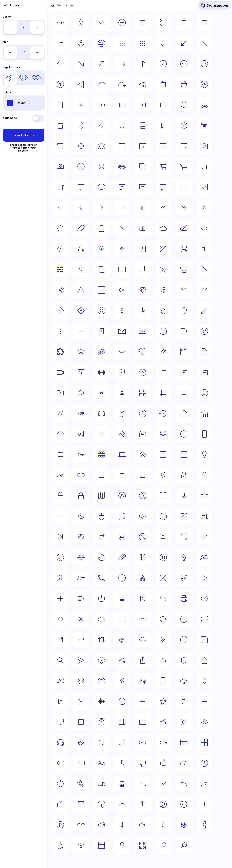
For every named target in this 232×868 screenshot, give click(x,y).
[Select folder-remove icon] (204, 372)
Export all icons (24, 135)
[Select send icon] (81, 660)
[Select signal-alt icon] (102, 681)
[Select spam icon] (122, 701)
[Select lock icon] (81, 496)
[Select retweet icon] (102, 640)
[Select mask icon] (143, 496)
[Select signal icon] (122, 681)
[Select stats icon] (204, 701)
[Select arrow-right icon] (122, 64)
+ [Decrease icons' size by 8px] (37, 52)
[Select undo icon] (122, 804)
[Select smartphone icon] (163, 681)
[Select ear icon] (184, 311)
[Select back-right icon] (122, 84)
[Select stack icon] (143, 701)
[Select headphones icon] (102, 413)
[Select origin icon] (81, 557)
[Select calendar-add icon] (163, 146)
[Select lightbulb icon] (204, 455)
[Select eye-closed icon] (122, 352)
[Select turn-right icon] (204, 784)
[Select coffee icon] (81, 249)
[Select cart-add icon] (184, 167)
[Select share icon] (163, 660)
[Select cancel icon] (81, 167)
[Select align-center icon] (184, 23)
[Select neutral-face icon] (163, 516)
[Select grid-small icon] (122, 393)
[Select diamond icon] (143, 290)
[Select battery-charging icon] (81, 105)
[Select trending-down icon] (143, 784)
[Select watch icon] (204, 825)
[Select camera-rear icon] (204, 146)
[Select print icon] (184, 599)
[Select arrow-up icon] (143, 64)
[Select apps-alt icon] (143, 43)
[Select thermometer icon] (122, 763)
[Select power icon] (102, 599)
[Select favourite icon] (143, 352)
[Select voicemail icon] (81, 825)
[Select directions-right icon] (81, 311)
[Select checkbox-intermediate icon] (184, 187)
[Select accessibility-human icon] (81, 23)
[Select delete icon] (122, 290)
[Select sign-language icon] (143, 681)
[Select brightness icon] (81, 146)
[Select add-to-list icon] (143, 23)
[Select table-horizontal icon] (184, 743)
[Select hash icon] (60, 413)
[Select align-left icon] (204, 23)
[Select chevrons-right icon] (184, 208)
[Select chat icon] (102, 187)
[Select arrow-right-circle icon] (204, 64)
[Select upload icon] (143, 804)
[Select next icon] (60, 537)
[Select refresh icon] (163, 619)
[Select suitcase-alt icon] (122, 722)
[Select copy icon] (102, 269)
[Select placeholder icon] (163, 578)
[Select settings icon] (102, 660)
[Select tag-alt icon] (60, 763)
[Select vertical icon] (204, 804)
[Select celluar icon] (204, 167)
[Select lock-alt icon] (204, 475)
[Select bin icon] (60, 125)
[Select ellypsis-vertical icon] (60, 331)
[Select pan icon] (102, 557)
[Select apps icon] (122, 43)
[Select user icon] (163, 804)
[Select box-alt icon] (204, 125)
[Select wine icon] (122, 845)
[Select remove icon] (184, 619)
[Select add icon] (122, 23)
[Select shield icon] (184, 660)
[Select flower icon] (143, 372)
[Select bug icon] (102, 146)
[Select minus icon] (60, 516)
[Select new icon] (184, 516)
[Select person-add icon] (81, 578)
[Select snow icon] (184, 681)
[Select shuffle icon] (60, 681)
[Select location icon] (163, 475)
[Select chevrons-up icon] (204, 208)
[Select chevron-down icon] (60, 208)
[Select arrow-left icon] (60, 64)
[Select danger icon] (81, 290)
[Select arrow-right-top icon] (102, 64)
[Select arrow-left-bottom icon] (184, 43)
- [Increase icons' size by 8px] (10, 52)
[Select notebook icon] (163, 537)
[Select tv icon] (60, 804)
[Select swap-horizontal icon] (122, 743)
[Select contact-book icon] (143, 249)
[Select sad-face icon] (184, 640)
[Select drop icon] (163, 311)
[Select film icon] (60, 372)
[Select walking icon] (163, 825)
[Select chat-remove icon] (143, 187)
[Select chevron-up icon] (122, 208)
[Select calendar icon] (122, 146)
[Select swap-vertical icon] (102, 743)
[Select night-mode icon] (81, 537)
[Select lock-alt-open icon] (184, 475)
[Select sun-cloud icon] (163, 722)
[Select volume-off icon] (122, 825)
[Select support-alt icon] (81, 743)
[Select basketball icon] (204, 84)
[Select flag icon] (122, 372)
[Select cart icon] (163, 167)
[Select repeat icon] (204, 619)
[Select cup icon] (184, 269)
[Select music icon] (122, 516)
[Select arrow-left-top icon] (204, 43)
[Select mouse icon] (102, 516)
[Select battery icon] (163, 105)
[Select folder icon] (163, 372)
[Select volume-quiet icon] (143, 825)
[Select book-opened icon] (122, 125)
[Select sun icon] (184, 722)
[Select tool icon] (81, 784)
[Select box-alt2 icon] (60, 146)
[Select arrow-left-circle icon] (184, 64)
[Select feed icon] (184, 352)
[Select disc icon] (102, 311)
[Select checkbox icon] (204, 187)
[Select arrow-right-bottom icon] (81, 64)
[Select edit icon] (204, 311)
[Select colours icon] (102, 249)
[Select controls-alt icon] (60, 269)
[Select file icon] (204, 352)
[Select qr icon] (143, 845)
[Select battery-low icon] (122, 105)
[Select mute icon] (143, 516)
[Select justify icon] (60, 455)
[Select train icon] (122, 784)
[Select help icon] (143, 413)
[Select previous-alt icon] (163, 599)
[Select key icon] (81, 455)
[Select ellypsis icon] (81, 331)
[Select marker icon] (122, 496)
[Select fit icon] (102, 372)
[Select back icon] (143, 84)
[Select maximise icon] (163, 496)
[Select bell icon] (184, 105)
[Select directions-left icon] (60, 311)
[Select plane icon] (184, 578)
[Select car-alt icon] (122, 167)
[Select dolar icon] (122, 311)
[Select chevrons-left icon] (163, 208)
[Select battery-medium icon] (143, 105)
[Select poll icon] (81, 599)
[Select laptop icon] (122, 455)
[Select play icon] (204, 578)
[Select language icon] (102, 455)
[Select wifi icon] (81, 845)
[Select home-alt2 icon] (60, 434)
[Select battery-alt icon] (60, 105)
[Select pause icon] (143, 557)
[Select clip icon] (81, 228)
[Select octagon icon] (184, 537)
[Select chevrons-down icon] (143, 208)
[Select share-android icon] (122, 660)
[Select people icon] (204, 557)
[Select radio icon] (204, 599)
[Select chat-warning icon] (163, 187)
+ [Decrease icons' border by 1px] (37, 27)
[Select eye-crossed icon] (102, 352)
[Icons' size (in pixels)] (24, 52)
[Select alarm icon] (163, 23)
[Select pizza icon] (143, 578)
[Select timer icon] (60, 784)
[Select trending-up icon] (163, 784)
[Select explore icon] (204, 331)
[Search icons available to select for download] (122, 5)
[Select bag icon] (163, 84)
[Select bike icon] (204, 105)
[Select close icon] (122, 228)
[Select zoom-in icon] (163, 845)
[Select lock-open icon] (60, 496)
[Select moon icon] (81, 516)
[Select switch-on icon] (163, 743)
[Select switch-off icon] (143, 743)
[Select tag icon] (81, 763)
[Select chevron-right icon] (102, 208)
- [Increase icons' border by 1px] (10, 27)
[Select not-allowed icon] (143, 537)
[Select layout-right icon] (184, 455)
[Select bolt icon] (102, 125)
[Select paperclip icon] (122, 557)
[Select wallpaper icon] (184, 825)
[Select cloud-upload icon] (143, 228)
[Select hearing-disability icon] (122, 413)
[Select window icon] (102, 845)
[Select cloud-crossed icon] (184, 228)
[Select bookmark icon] (163, 125)
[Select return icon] (81, 640)
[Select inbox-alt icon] (163, 434)
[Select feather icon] (163, 352)
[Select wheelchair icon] (60, 845)
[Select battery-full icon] (102, 105)
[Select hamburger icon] (184, 393)
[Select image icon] (122, 434)
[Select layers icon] (143, 455)
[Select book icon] (143, 125)
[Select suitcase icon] (143, 722)
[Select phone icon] (102, 578)
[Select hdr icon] (81, 413)
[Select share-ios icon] (143, 660)
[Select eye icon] (81, 352)
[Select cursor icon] (204, 269)
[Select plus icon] (60, 599)
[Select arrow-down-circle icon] (163, 64)
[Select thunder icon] (184, 763)
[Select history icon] (163, 413)
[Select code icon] (204, 228)
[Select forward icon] (81, 393)
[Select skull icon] (81, 681)
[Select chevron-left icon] (81, 208)
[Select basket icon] (184, 84)
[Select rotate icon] (143, 640)
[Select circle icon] (60, 228)
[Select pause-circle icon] (163, 557)
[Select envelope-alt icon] (122, 331)
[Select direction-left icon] (184, 290)
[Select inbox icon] (143, 434)
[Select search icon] (60, 660)
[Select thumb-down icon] (143, 763)
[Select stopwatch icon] (102, 722)
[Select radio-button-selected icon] (81, 619)
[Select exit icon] (184, 331)
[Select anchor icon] (81, 43)
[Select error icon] (163, 331)
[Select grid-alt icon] (163, 393)
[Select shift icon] (204, 660)
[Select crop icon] (143, 269)
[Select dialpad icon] (163, 290)
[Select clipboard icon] (102, 228)
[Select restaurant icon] (60, 640)
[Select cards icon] (143, 167)
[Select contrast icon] (163, 249)
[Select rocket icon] (122, 640)
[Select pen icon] (184, 557)
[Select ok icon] (204, 537)
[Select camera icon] (60, 167)
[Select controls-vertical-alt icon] (81, 269)
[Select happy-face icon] (204, 393)
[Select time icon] (204, 763)
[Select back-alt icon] (81, 84)
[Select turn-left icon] (184, 784)
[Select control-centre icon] (184, 249)
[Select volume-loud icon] (102, 825)
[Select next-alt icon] (102, 537)
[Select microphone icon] (184, 496)
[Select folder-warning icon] (60, 393)
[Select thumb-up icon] (163, 763)
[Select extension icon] (60, 352)
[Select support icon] (60, 743)
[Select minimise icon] (204, 496)
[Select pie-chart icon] (122, 578)
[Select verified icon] (184, 804)
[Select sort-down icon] (60, 701)
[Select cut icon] (60, 290)
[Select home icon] (184, 413)
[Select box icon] (184, 125)
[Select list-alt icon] (102, 475)
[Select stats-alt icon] (184, 701)
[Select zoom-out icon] (184, 845)
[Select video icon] (60, 825)
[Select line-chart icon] (60, 475)
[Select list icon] (122, 475)
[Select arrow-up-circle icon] (60, 84)
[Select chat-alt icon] (81, 187)
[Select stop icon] (81, 722)
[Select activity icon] (102, 23)
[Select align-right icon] (60, 43)
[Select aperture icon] (102, 43)
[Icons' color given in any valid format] (24, 103)
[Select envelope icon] (143, 331)
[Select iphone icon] (204, 434)
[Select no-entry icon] (122, 537)
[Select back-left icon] (102, 84)
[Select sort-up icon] (81, 701)
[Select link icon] (81, 475)
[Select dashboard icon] (102, 290)
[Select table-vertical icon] (204, 743)
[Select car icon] (102, 167)
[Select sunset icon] (204, 722)
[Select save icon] (204, 640)
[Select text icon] (102, 763)
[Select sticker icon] (60, 722)
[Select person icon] (60, 578)
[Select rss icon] (163, 640)
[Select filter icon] (81, 372)
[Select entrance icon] (102, 331)
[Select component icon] (122, 249)
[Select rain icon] (102, 619)
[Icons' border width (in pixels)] (24, 27)
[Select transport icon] (102, 784)
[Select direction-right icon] (204, 290)
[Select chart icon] (60, 187)
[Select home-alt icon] (204, 413)
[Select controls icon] (204, 249)
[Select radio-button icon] (60, 619)
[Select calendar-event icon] (184, 146)
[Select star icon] (163, 701)
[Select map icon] (102, 496)
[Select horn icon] (81, 434)
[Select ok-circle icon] (60, 557)
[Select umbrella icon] (102, 804)
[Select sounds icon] (102, 701)
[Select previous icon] (143, 599)
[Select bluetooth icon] (81, 125)
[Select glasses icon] (102, 393)
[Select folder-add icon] (184, 372)
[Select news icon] (204, 516)
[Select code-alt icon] (60, 249)
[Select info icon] (184, 434)
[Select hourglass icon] (102, 434)
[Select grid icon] (143, 393)
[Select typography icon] (81, 804)
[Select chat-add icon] (122, 187)
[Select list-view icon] (143, 475)
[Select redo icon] (143, 619)
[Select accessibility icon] (60, 23)
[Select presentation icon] (122, 599)
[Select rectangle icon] (122, 619)
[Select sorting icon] (204, 681)
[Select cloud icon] (163, 228)
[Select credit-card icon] (122, 269)
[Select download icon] (143, 311)
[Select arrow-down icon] (163, 43)
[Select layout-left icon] (163, 455)
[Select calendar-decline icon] (143, 146)
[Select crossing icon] (163, 269)
